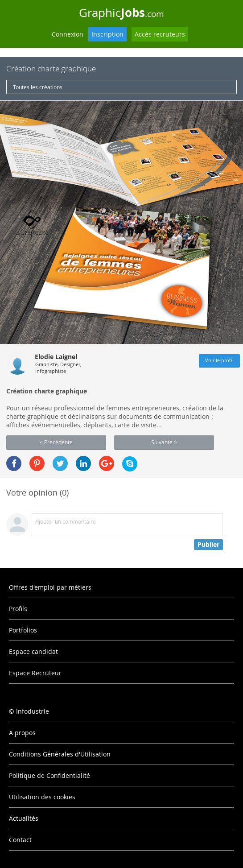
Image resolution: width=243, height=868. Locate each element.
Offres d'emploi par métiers (50, 587)
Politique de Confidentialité (49, 775)
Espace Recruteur (35, 673)
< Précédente (56, 442)
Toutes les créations (38, 87)
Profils (18, 609)
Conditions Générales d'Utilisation (60, 754)
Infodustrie (33, 711)
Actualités (24, 818)
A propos (22, 733)
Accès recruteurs (160, 34)
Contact (20, 840)
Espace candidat (33, 651)
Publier (208, 544)
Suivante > (164, 442)
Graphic (121, 12)
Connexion (68, 34)
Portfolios (23, 630)
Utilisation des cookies (42, 797)
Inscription (107, 34)
